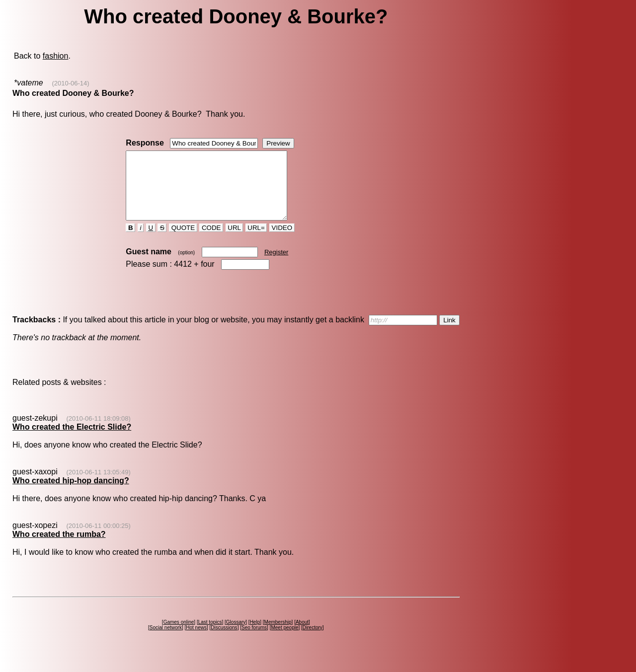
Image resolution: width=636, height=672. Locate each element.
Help (255, 635)
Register (276, 265)
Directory (313, 641)
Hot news (196, 641)
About (302, 635)
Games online (179, 635)
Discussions (224, 641)
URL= (256, 241)
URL (235, 241)
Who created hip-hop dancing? (71, 494)
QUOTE (183, 241)
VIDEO (282, 241)
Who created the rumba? (59, 548)
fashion (56, 56)
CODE (211, 241)
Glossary (236, 635)
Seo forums (254, 641)
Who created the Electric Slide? (72, 440)
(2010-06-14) (70, 83)
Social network (166, 641)
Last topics (210, 635)
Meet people (284, 641)
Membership (278, 635)
